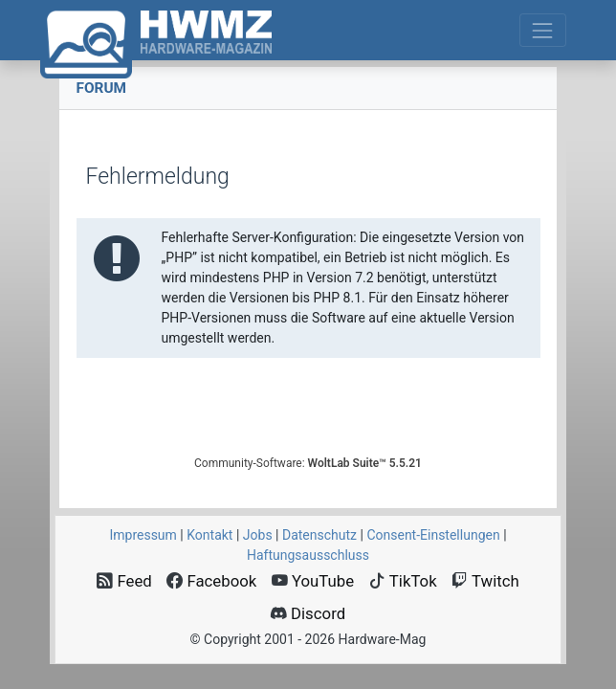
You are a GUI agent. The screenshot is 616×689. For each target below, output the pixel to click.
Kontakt (209, 535)
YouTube (313, 581)
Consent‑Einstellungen (433, 535)
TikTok (403, 581)
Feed (124, 581)
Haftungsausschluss (308, 555)
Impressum (143, 535)
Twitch (485, 581)
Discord (308, 613)
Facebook (211, 581)
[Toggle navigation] (543, 30)
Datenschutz (319, 535)
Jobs (258, 535)
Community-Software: (308, 463)
